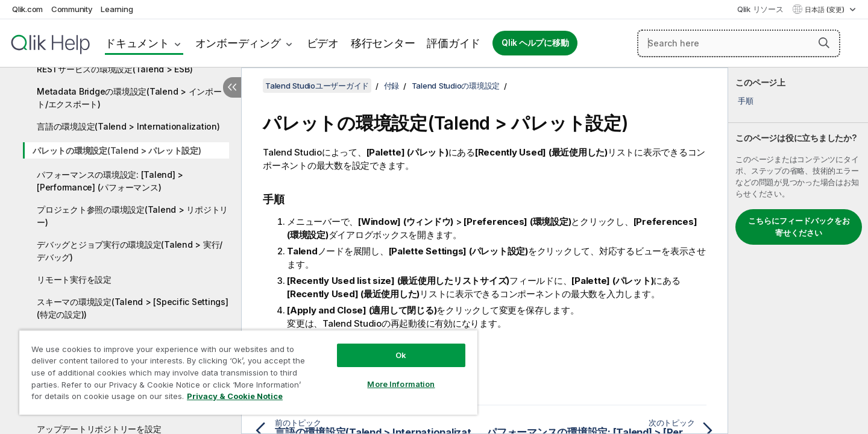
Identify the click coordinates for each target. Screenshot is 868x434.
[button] (824, 43)
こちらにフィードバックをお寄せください (799, 227)
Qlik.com (27, 9)
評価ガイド (454, 43)
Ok (401, 355)
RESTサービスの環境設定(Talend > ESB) (115, 69)
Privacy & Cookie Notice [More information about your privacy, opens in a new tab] (235, 396)
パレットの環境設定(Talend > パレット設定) (117, 150)
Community (72, 9)
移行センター (383, 43)
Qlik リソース (760, 9)
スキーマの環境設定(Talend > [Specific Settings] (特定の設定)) (133, 308)
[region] (248, 372)
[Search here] (739, 43)
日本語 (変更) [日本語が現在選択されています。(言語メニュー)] (826, 10)
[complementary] (798, 251)
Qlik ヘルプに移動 (535, 43)
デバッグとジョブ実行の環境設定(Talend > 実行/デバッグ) (130, 251)
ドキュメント (137, 43)
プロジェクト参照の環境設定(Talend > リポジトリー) (132, 216)
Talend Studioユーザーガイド (317, 86)
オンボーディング (238, 43)
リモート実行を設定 (74, 279)
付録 (392, 86)
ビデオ (323, 43)
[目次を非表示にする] (232, 87)
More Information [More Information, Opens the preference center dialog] (401, 384)
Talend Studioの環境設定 (456, 86)
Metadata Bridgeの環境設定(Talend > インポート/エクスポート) (129, 98)
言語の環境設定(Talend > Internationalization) (128, 126)
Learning (117, 9)
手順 (746, 101)
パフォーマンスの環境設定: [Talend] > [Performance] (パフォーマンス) (110, 181)
